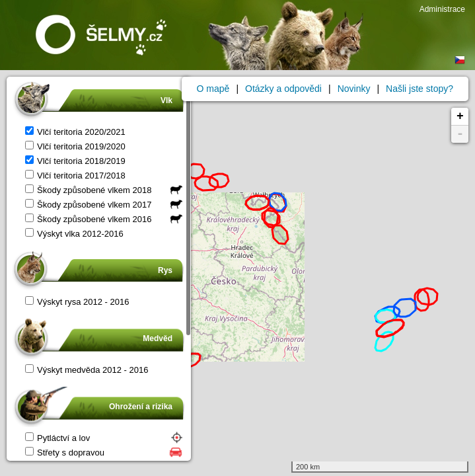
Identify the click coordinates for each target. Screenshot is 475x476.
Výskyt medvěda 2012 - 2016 (87, 370)
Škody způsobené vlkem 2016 (88, 219)
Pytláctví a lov (57, 438)
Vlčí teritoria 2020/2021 (75, 132)
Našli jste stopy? (420, 89)
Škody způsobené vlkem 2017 (88, 205)
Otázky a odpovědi (283, 89)
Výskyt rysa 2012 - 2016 (77, 302)
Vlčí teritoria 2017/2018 (75, 176)
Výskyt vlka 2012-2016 (74, 234)
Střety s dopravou (65, 453)
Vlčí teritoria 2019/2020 (75, 146)
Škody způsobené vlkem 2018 (88, 190)
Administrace (442, 9)
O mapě (213, 89)
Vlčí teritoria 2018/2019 (75, 161)
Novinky (354, 89)
